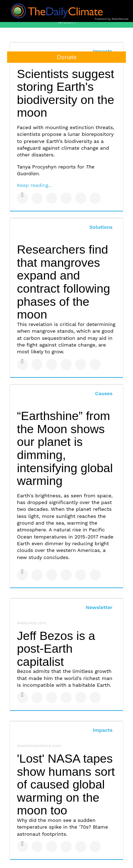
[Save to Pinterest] (81, 198)
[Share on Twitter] (37, 198)
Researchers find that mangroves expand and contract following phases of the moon (64, 282)
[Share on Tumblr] (66, 198)
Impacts (103, 730)
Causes (104, 393)
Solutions (101, 227)
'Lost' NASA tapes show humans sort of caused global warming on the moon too (66, 784)
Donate (67, 57)
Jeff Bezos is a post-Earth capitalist (56, 649)
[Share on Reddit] (95, 198)
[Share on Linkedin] (52, 198)
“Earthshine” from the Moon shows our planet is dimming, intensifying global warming (65, 448)
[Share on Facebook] (23, 198)
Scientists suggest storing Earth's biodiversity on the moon (66, 93)
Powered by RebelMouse (112, 19)
